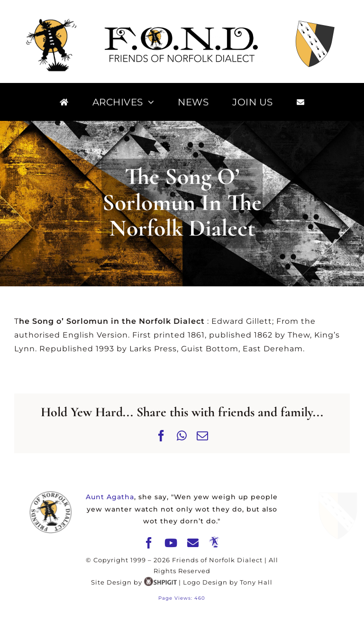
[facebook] (149, 543)
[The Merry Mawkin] (214, 542)
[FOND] (182, 28)
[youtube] (171, 543)
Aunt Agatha (110, 497)
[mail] (193, 543)
